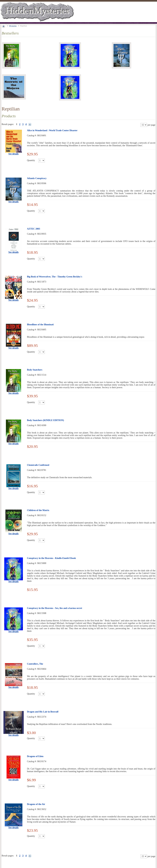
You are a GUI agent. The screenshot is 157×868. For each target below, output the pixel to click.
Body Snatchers (35, 370)
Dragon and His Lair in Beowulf (43, 712)
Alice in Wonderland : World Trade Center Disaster (52, 130)
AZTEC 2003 (34, 229)
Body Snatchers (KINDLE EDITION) (45, 420)
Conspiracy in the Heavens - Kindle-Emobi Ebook (51, 558)
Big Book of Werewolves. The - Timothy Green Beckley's (55, 277)
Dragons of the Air (36, 804)
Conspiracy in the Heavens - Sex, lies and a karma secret (55, 608)
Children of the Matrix (38, 510)
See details (13, 154)
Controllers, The (35, 664)
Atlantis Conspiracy (37, 178)
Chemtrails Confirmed (38, 465)
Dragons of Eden (35, 756)
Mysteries (13, 26)
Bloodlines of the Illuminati (40, 325)
